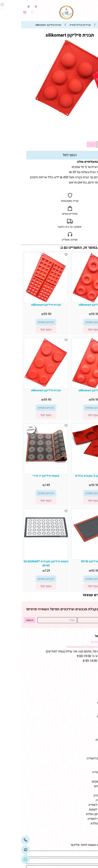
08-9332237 (78, 642)
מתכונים (90, 698)
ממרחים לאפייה (85, 800)
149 (27, 485)
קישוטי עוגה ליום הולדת (80, 814)
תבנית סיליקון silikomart (73, 305)
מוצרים (89, 710)
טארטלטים (88, 726)
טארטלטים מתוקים (83, 782)
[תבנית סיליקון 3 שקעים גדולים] (73, 459)
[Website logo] (46, 12)
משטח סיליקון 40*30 (73, 561)
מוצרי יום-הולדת (85, 740)
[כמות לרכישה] (79, 144)
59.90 (87, 135)
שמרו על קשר (84, 636)
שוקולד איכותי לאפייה (81, 819)
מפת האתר (87, 668)
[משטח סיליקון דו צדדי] (25, 466)
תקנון (91, 684)
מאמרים (89, 766)
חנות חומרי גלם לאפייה (80, 758)
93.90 (74, 571)
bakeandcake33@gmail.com (66, 647)
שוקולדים (89, 731)
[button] (73, 330)
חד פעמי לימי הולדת (82, 824)
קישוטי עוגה (87, 721)
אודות (91, 679)
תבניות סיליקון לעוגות (81, 810)
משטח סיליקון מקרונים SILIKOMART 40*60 (25, 564)
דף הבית (89, 675)
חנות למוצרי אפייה (83, 772)
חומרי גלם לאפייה (84, 796)
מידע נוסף (88, 693)
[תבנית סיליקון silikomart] (73, 302)
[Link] (5, 859)
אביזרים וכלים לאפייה (81, 805)
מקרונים (90, 735)
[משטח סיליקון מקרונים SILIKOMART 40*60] (25, 544)
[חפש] (87, 11)
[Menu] (94, 11)
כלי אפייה (88, 749)
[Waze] (80, 11)
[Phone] (5, 840)
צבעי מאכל (88, 754)
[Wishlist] (11, 11)
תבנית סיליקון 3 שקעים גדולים (73, 476)
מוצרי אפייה (87, 745)
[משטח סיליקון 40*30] (73, 544)
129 (27, 571)
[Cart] (4, 11)
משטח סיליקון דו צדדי (25, 476)
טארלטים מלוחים (84, 786)
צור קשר (89, 689)
